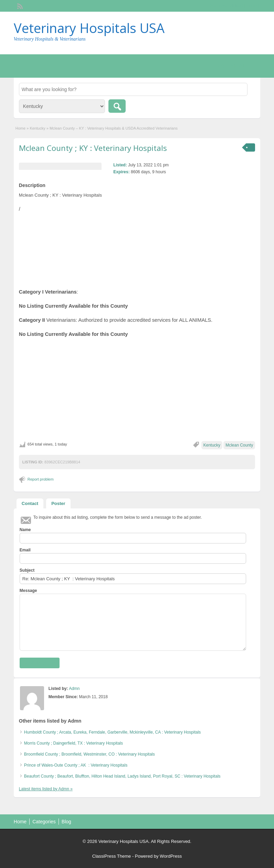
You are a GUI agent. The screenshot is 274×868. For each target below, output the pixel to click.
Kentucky (37, 128)
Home (20, 128)
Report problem (41, 479)
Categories (44, 822)
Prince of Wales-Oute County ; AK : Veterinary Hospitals (77, 765)
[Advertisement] (137, 389)
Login (252, 6)
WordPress (171, 856)
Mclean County (239, 445)
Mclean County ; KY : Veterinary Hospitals (93, 148)
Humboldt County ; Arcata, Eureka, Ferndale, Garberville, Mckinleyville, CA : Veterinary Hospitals (113, 732)
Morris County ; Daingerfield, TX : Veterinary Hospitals (73, 743)
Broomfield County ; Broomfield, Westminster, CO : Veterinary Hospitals (89, 754)
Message (28, 591)
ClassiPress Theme (112, 856)
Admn (74, 689)
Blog (66, 822)
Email (25, 550)
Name (25, 530)
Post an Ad (230, 66)
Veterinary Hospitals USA (89, 28)
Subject (27, 570)
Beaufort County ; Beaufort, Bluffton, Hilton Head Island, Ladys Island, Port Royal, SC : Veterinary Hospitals (122, 776)
